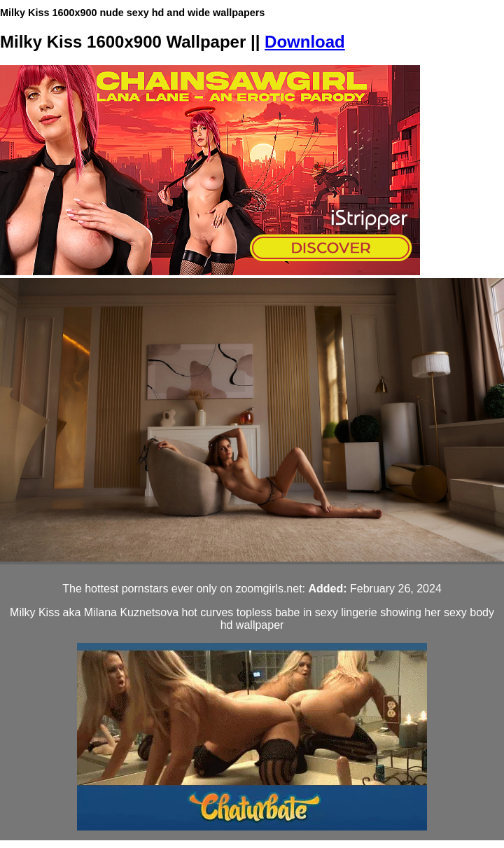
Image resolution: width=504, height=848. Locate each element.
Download (305, 42)
